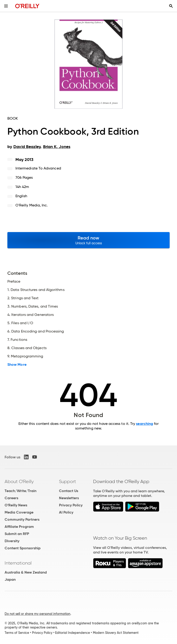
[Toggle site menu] (6, 6)
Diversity (12, 541)
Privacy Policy (71, 505)
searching (145, 424)
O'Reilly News (16, 505)
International (18, 563)
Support (68, 481)
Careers (11, 498)
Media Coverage (19, 512)
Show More (17, 365)
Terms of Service (17, 633)
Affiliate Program (19, 527)
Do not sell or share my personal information (37, 614)
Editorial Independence (72, 633)
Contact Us (69, 491)
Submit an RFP (17, 534)
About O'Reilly (19, 481)
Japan (10, 579)
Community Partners (22, 519)
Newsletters (69, 498)
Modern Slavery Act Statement (116, 633)
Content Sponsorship (23, 548)
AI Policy (66, 512)
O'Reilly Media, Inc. (32, 205)
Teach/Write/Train (21, 491)
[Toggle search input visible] (171, 6)
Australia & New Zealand (26, 572)
